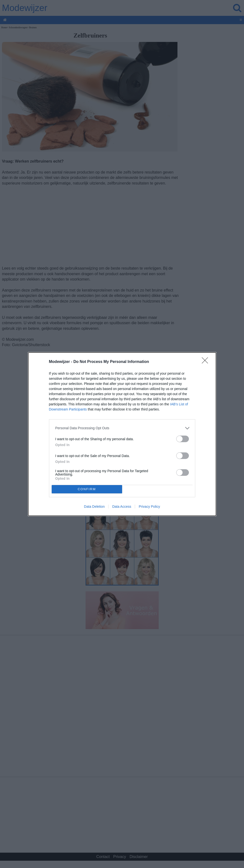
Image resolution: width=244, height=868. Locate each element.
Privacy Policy (149, 507)
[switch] (183, 439)
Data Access (122, 507)
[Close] (206, 362)
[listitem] (122, 428)
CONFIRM (87, 489)
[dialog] (122, 434)
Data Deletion (94, 507)
